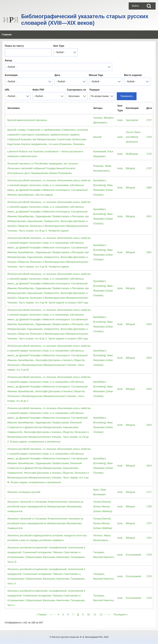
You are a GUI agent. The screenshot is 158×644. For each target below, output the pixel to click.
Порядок (94, 90)
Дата (57, 75)
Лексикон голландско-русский (24, 492)
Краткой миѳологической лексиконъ (27, 120)
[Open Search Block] (149, 6)
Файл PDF (38, 90)
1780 (149, 507)
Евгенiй (97, 137)
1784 (149, 137)
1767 (149, 120)
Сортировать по (76, 90)
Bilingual (130, 168)
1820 (149, 389)
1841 (149, 216)
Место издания (133, 75)
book (120, 120)
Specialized (132, 120)
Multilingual (132, 154)
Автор (8, 60)
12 (102, 614)
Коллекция (11, 75)
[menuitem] (135, 6)
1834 (149, 288)
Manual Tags (96, 75)
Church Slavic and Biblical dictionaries (133, 137)
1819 (149, 358)
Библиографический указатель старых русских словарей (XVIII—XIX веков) (85, 20)
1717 (149, 492)
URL (7, 90)
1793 (149, 555)
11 (96, 614)
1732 (149, 154)
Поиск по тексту (14, 46)
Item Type (59, 46)
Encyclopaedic (134, 555)
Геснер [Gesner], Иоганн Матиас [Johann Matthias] (103, 507)
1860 (149, 188)
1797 (149, 168)
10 (89, 614)
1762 (149, 538)
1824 (149, 425)
